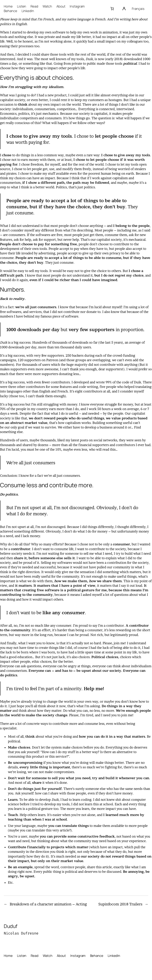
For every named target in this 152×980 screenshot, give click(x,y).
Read (34, 6)
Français (138, 9)
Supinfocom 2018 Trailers (120, 904)
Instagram (77, 6)
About (61, 6)
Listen (22, 6)
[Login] (124, 9)
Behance (10, 11)
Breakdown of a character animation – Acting (48, 904)
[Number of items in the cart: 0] (112, 9)
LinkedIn (28, 11)
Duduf (11, 926)
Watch (47, 6)
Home (8, 6)
